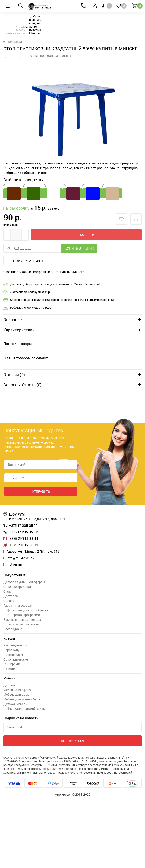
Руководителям (15, 645)
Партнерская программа (22, 615)
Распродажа (13, 629)
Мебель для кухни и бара (22, 699)
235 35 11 (24, 525)
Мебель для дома (16, 694)
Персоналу (11, 650)
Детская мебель (15, 704)
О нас (7, 591)
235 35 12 (24, 532)
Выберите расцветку (23, 180)
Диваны (9, 685)
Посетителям (13, 655)
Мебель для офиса (17, 690)
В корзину (86, 235)
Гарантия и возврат (18, 605)
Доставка (11, 596)
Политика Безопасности (21, 624)
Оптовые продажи (17, 587)
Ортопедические (16, 659)
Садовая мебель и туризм (23, 30)
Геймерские (12, 664)
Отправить (41, 491)
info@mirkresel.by (20, 558)
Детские (9, 669)
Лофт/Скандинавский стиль (24, 709)
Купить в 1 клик (79, 248)
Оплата (9, 601)
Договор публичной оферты (24, 582)
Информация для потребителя (26, 610)
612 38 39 (24, 545)
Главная (9, 33)
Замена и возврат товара (22, 620)
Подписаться (72, 741)
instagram (14, 564)
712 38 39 (24, 538)
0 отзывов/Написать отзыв (51, 56)
